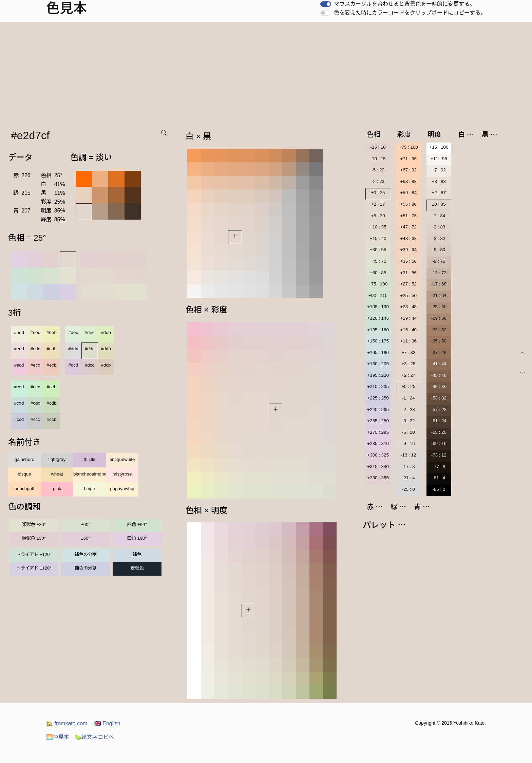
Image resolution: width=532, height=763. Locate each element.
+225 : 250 (378, 398)
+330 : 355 (378, 478)
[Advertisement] (266, 73)
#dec (90, 332)
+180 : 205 (378, 364)
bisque (24, 474)
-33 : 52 (439, 330)
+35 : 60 (408, 261)
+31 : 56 (408, 273)
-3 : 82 (439, 238)
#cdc (35, 403)
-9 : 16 (408, 443)
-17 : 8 (408, 467)
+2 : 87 (439, 193)
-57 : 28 (439, 410)
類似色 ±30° (34, 525)
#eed (19, 332)
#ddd (73, 349)
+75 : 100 (378, 284)
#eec (35, 332)
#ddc (90, 349)
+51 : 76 (408, 216)
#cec (35, 387)
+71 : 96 (408, 159)
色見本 (58, 737)
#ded (73, 332)
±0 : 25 (378, 193)
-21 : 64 (439, 295)
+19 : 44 (408, 318)
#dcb (106, 365)
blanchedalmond (90, 474)
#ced (19, 387)
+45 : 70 (378, 261)
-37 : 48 (439, 352)
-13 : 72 (439, 273)
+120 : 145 (378, 318)
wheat (57, 474)
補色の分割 (86, 554)
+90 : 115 (378, 295)
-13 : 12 (408, 455)
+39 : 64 (408, 250)
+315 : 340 (378, 467)
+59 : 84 (408, 193)
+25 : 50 (408, 295)
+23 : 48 (408, 307)
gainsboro (25, 459)
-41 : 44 (439, 364)
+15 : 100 (439, 147)
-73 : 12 (439, 455)
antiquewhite (122, 459)
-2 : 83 (439, 227)
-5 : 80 (439, 250)
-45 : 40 (439, 375)
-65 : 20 (439, 432)
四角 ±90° (137, 525)
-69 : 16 (439, 443)
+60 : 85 (378, 273)
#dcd (73, 365)
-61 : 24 (439, 421)
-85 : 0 (439, 489)
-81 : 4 (439, 478)
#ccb (52, 419)
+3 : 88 (439, 181)
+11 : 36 (408, 341)
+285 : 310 (378, 443)
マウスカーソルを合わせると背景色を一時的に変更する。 (404, 4)
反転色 (137, 568)
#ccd (19, 419)
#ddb (106, 349)
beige (90, 489)
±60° (85, 525)
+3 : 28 (408, 364)
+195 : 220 (378, 375)
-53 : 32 (439, 398)
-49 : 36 (439, 386)
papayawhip (122, 489)
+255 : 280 (378, 421)
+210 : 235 (378, 386)
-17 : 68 (439, 284)
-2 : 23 (378, 181)
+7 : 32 (408, 352)
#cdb (52, 403)
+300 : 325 (378, 455)
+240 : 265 (378, 410)
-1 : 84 (439, 216)
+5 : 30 (378, 216)
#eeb (52, 332)
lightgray (57, 459)
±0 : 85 (439, 204)
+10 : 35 (378, 227)
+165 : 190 (378, 352)
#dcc (90, 365)
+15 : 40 (378, 238)
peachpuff (24, 489)
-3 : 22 (408, 421)
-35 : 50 (439, 341)
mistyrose (122, 474)
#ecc (35, 365)
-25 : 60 (439, 307)
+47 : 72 (408, 227)
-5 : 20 (378, 170)
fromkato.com (67, 723)
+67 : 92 (408, 170)
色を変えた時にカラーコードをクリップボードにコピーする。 (410, 13)
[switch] (326, 4)
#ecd (19, 365)
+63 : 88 (408, 181)
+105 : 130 (378, 307)
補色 (137, 554)
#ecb (52, 365)
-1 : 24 (408, 398)
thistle (90, 459)
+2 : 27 (378, 204)
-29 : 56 (439, 318)
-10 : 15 (378, 159)
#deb (106, 332)
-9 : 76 (439, 261)
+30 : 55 (378, 250)
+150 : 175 (378, 341)
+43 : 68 (408, 238)
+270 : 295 (378, 432)
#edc (35, 349)
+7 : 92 (439, 170)
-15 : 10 (378, 147)
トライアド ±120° (34, 554)
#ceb (52, 387)
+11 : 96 (439, 159)
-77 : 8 (439, 467)
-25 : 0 (408, 489)
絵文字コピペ (94, 737)
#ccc (35, 419)
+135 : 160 (378, 330)
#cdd (19, 403)
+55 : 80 (408, 204)
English (107, 723)
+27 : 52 (408, 284)
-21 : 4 (408, 478)
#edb (52, 349)
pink (57, 489)
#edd (19, 349)
